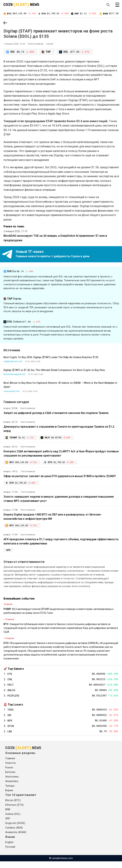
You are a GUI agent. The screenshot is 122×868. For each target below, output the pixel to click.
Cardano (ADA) (14, 834)
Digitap (12, 299)
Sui (19, 272)
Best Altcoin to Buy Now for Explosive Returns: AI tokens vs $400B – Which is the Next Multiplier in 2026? (60, 385)
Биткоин (10, 779)
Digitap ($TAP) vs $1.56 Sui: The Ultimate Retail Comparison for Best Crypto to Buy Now (54, 370)
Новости (10, 770)
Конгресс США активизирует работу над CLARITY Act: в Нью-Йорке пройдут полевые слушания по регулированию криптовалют (61, 454)
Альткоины (12, 783)
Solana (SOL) (13, 821)
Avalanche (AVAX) (16, 839)
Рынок (9, 774)
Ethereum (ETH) (14, 812)
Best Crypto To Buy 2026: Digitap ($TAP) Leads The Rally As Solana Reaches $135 (51, 357)
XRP (8, 825)
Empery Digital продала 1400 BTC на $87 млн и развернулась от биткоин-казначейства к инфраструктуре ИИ (53, 518)
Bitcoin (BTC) (13, 807)
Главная (10, 765)
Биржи (9, 797)
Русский (10, 853)
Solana (23, 322)
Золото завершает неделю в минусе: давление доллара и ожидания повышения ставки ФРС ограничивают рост (59, 500)
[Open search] (108, 5)
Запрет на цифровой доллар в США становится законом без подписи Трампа (56, 413)
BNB (8, 816)
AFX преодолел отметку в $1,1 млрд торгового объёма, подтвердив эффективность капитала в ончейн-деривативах (61, 543)
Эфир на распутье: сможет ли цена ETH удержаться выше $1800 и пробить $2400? (60, 477)
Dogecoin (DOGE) (15, 830)
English (9, 849)
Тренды (10, 792)
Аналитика (12, 788)
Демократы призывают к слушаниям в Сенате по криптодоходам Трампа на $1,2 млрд (59, 429)
